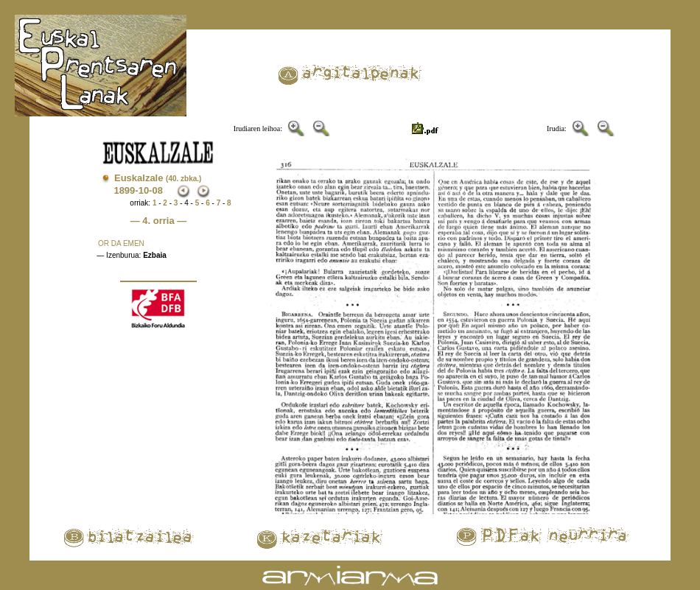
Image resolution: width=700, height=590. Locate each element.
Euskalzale (158, 178)
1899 (124, 190)
